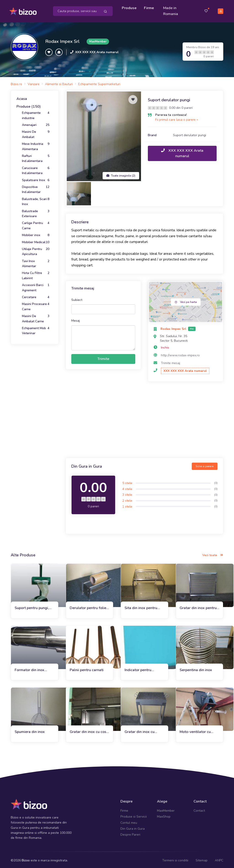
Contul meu (129, 821)
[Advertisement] (144, 419)
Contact (199, 809)
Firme (150, 7)
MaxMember (166, 809)
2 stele (127, 499)
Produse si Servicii (134, 815)
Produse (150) (29, 105)
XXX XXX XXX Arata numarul (97, 51)
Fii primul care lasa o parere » (177, 118)
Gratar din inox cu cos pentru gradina (88, 731)
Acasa (22, 97)
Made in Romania (171, 10)
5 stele (127, 482)
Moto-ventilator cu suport (195, 731)
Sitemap (202, 859)
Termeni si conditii (175, 859)
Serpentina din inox (196, 668)
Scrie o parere (205, 465)
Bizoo (26, 859)
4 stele (127, 487)
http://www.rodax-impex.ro (180, 354)
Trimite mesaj (170, 361)
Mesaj (76, 319)
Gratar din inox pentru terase (198, 606)
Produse (130, 7)
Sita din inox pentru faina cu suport (141, 606)
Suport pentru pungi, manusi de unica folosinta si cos (32, 606)
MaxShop (164, 815)
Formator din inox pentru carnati (29, 669)
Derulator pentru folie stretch (88, 606)
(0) (216, 482)
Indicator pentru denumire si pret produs (138, 669)
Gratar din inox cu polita (140, 731)
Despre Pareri (130, 833)
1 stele (127, 505)
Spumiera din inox (30, 730)
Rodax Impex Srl (62, 40)
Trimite (103, 357)
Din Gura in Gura (133, 827)
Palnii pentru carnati (87, 668)
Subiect (77, 298)
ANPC (219, 859)
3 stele (127, 493)
